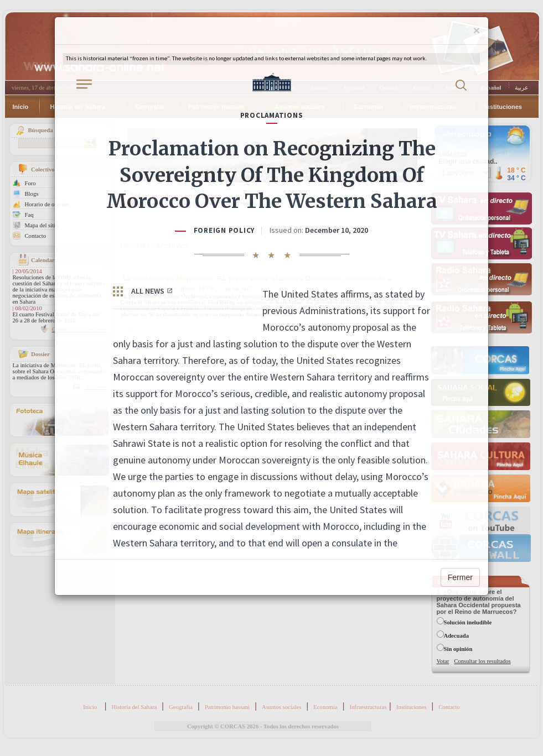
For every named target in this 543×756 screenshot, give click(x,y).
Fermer (460, 577)
